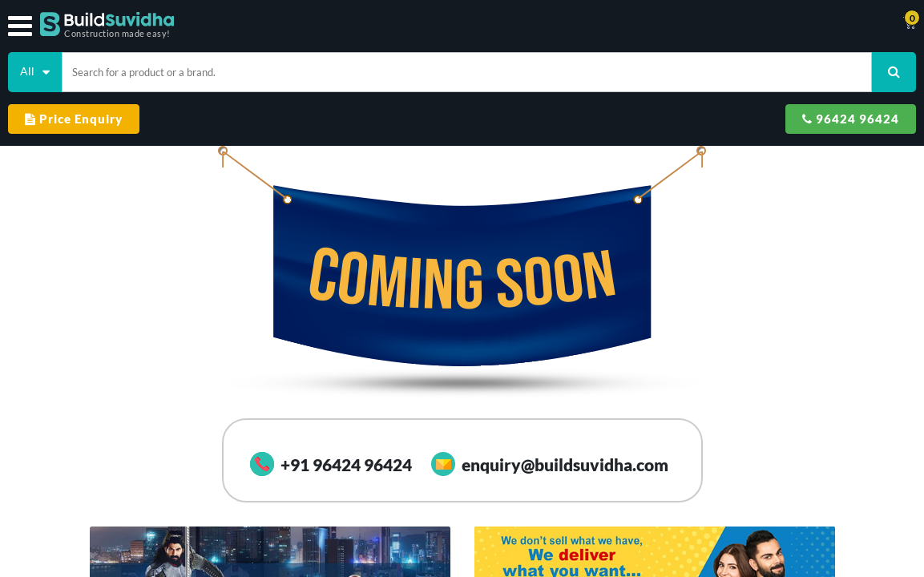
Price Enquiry (696, 66)
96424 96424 (843, 66)
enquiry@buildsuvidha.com (550, 414)
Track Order (537, 24)
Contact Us (472, 24)
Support (594, 24)
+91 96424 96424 (331, 414)
